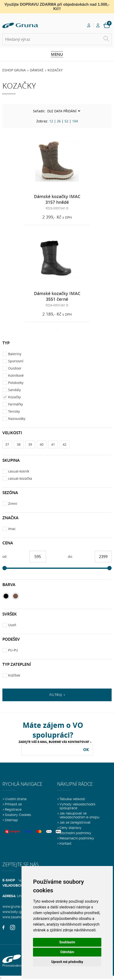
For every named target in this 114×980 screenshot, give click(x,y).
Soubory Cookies (18, 815)
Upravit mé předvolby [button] (67, 962)
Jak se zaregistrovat (75, 822)
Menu (57, 54)
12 (51, 121)
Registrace (13, 809)
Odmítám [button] (67, 952)
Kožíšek (14, 675)
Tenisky (14, 411)
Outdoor (15, 368)
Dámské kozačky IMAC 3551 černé (57, 296)
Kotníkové (16, 375)
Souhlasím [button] (67, 942)
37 (7, 444)
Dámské (37, 70)
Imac (12, 529)
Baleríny (15, 354)
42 (65, 444)
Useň (12, 625)
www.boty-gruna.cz (18, 912)
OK (86, 750)
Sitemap (11, 820)
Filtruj (56, 695)
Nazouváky (17, 419)
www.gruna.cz (13, 906)
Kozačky (55, 70)
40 (42, 444)
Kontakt (65, 843)
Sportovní (16, 361)
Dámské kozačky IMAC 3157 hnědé (57, 199)
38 (19, 444)
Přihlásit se (13, 804)
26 (59, 121)
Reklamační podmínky (77, 838)
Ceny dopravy (71, 828)
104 (75, 121)
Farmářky (16, 404)
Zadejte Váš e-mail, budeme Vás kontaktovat (54, 742)
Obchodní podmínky (75, 833)
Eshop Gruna (14, 70)
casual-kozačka (20, 478)
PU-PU (13, 650)
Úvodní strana (16, 799)
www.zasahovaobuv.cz (20, 917)
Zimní (13, 504)
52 (66, 121)
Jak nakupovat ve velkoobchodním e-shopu (79, 815)
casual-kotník (19, 471)
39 (30, 444)
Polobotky (16, 383)
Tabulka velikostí (72, 799)
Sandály (14, 390)
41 (53, 444)
